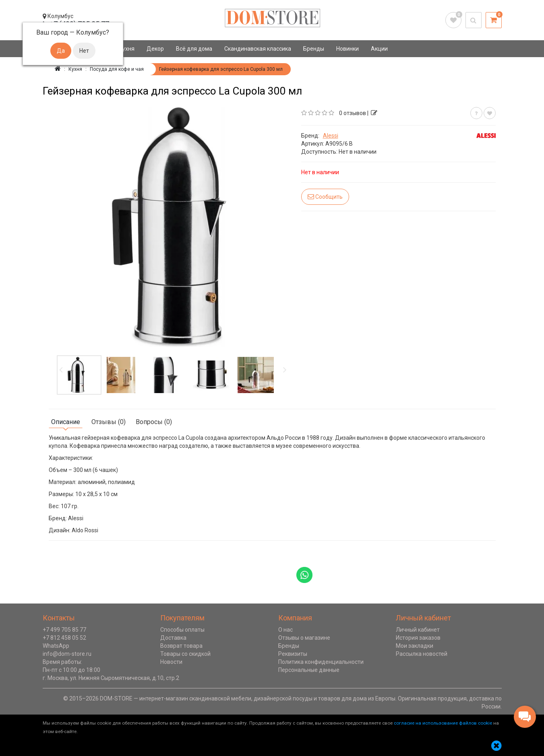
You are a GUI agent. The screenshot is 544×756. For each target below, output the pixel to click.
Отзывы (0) (109, 422)
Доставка (173, 638)
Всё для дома (194, 49)
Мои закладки (415, 646)
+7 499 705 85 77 (64, 630)
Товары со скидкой (185, 654)
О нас (285, 630)
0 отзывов (353, 113)
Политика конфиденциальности (321, 662)
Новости (171, 662)
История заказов (418, 638)
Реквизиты (293, 654)
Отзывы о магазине (304, 638)
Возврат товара (181, 646)
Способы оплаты (182, 630)
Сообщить (325, 197)
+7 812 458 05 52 (64, 638)
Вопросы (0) (154, 422)
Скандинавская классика (258, 49)
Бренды (314, 49)
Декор (155, 49)
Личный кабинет (418, 630)
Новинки (347, 49)
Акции (379, 49)
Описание (66, 422)
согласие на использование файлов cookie (443, 723)
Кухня (127, 49)
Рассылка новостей (422, 654)
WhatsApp (56, 646)
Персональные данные (309, 670)
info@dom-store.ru (67, 654)
